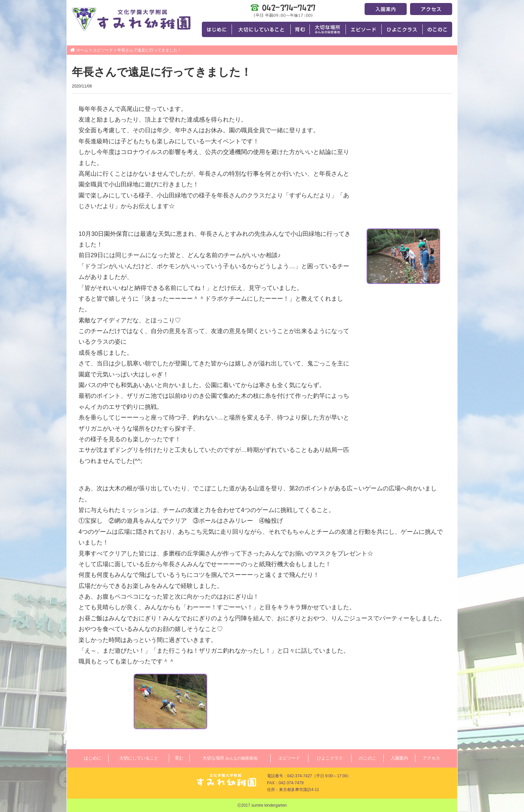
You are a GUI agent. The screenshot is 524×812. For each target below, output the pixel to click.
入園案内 (399, 758)
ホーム (82, 50)
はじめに (93, 758)
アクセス (431, 758)
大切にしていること (139, 758)
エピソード (103, 50)
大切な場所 (230, 758)
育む (179, 758)
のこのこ (368, 758)
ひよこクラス (330, 758)
